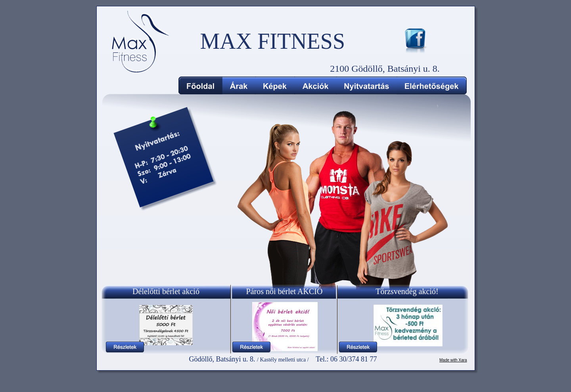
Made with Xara (453, 360)
